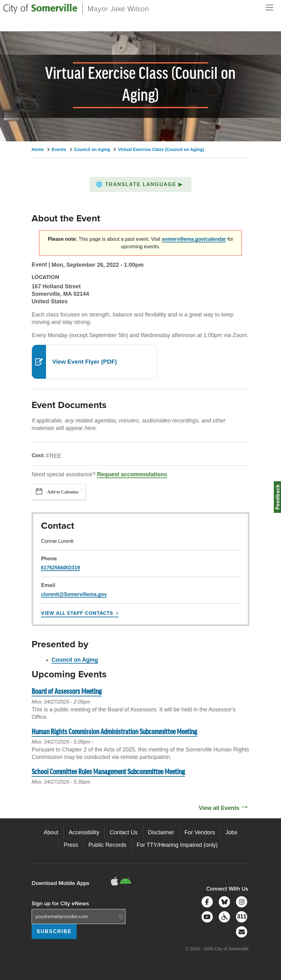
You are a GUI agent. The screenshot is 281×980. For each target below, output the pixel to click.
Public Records (107, 845)
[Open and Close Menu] (269, 8)
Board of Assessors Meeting (67, 692)
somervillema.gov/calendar (194, 239)
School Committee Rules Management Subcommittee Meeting (108, 772)
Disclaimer (161, 832)
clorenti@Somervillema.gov (74, 594)
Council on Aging (92, 149)
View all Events (219, 808)
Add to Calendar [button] (63, 492)
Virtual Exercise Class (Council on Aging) (161, 149)
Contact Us (123, 832)
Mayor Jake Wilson (118, 9)
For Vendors (200, 832)
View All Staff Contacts (77, 613)
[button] (141, 184)
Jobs (232, 832)
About (51, 832)
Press (71, 845)
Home (38, 149)
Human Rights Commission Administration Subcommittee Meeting (114, 732)
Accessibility (84, 832)
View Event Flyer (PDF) (85, 362)
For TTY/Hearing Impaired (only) (177, 845)
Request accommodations (132, 474)
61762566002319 (61, 568)
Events (59, 149)
